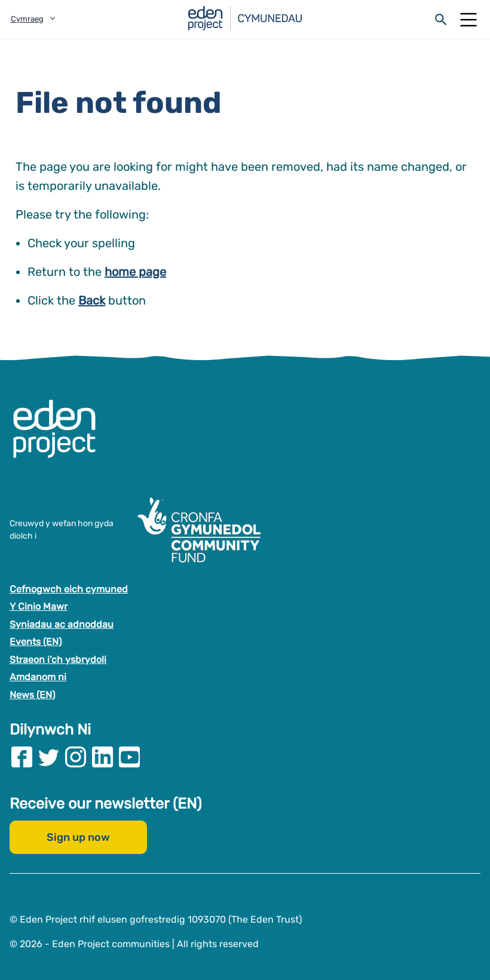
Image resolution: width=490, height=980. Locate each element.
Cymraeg (27, 19)
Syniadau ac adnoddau (62, 624)
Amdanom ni (38, 677)
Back (92, 300)
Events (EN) (36, 642)
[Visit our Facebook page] (22, 756)
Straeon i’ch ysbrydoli (58, 659)
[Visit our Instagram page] (76, 756)
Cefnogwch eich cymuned (69, 589)
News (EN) (32, 695)
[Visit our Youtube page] (129, 756)
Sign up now (78, 837)
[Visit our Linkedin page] (102, 756)
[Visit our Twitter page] (49, 756)
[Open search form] (441, 20)
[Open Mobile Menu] (468, 20)
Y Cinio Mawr (39, 606)
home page (135, 272)
